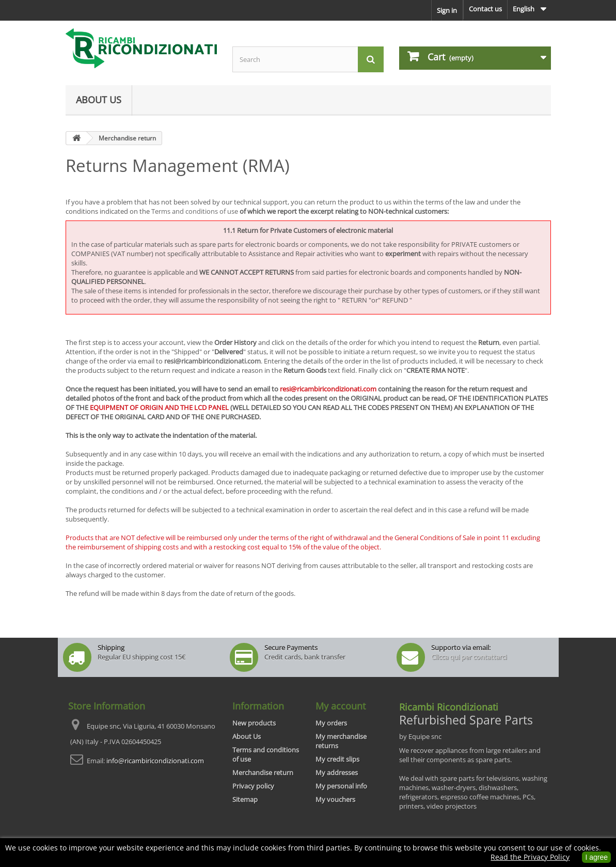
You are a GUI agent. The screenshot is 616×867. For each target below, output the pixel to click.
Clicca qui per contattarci (469, 657)
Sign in (447, 10)
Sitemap (245, 799)
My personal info (341, 786)
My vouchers (335, 799)
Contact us (485, 9)
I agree (596, 857)
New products (254, 723)
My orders (331, 723)
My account (341, 706)
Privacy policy (253, 786)
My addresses (337, 773)
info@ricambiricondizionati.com (155, 761)
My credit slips (337, 759)
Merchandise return (263, 773)
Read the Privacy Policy (530, 857)
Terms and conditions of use (195, 211)
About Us (99, 100)
